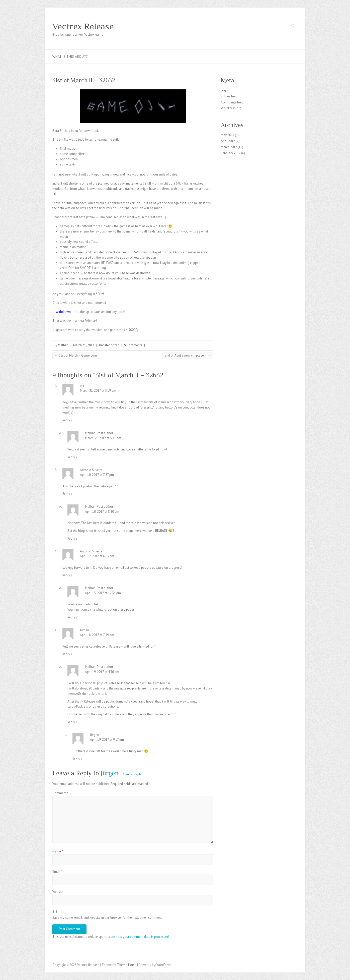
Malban (63, 345)
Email (57, 872)
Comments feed (232, 102)
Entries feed (229, 96)
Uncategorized (109, 345)
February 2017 (231, 153)
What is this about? (70, 56)
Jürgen (110, 773)
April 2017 (228, 141)
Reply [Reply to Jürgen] (67, 654)
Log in (225, 90)
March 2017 (229, 147)
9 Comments (133, 345)
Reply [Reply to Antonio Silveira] (67, 494)
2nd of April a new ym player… (188, 355)
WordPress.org (231, 108)
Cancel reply (132, 774)
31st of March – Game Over (76, 355)
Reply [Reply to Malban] (72, 457)
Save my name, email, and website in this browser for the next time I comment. (107, 918)
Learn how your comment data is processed (138, 937)
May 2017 (228, 135)
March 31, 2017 (84, 345)
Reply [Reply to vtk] (67, 420)
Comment (60, 793)
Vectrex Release (83, 26)
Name (58, 851)
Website (58, 892)
